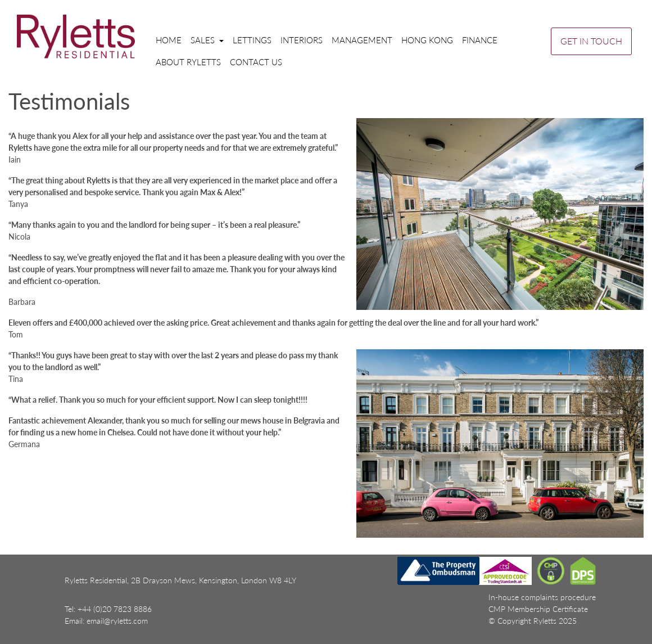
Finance (480, 40)
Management (362, 40)
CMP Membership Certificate (538, 609)
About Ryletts (188, 62)
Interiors (302, 40)
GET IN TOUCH (591, 41)
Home (169, 40)
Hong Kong (427, 40)
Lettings (252, 40)
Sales (204, 40)
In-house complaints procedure (542, 597)
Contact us (256, 62)
